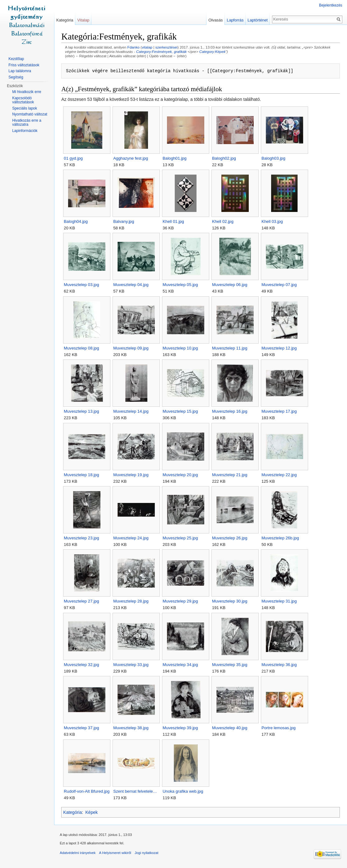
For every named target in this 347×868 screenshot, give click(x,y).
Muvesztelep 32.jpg (83, 665)
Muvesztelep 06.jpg (231, 285)
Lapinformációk (25, 131)
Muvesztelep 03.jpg (83, 285)
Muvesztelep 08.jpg (83, 348)
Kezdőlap (16, 59)
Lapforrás (235, 20)
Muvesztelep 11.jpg (231, 348)
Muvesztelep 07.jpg (280, 285)
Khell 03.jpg (273, 222)
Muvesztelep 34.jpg (181, 665)
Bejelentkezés (330, 5)
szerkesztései (167, 47)
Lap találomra (20, 71)
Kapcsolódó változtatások (23, 100)
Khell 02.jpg (224, 222)
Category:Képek (213, 52)
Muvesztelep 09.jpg (132, 348)
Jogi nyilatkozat (148, 854)
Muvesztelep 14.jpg (132, 412)
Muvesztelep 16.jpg (231, 412)
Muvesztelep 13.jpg (83, 412)
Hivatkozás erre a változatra (27, 123)
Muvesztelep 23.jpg (83, 538)
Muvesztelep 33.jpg (132, 665)
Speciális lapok (25, 108)
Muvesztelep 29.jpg (181, 601)
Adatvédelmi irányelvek (79, 854)
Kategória (74, 813)
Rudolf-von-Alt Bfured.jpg (88, 791)
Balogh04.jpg (77, 222)
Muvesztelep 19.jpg (132, 475)
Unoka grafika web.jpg (184, 791)
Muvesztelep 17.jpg (280, 412)
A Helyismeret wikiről (116, 854)
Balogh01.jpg (176, 158)
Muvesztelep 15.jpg (181, 412)
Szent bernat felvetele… (136, 791)
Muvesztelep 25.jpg (181, 538)
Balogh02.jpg (225, 158)
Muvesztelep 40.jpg (231, 728)
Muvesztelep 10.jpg (181, 348)
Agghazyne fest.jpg (132, 158)
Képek (93, 813)
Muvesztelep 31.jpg (280, 601)
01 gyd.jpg (74, 158)
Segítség (16, 77)
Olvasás (215, 20)
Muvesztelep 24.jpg (132, 538)
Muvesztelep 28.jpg (132, 601)
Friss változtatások (24, 65)
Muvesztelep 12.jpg (280, 348)
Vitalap (84, 20)
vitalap (148, 47)
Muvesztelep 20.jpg (181, 475)
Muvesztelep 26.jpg (231, 538)
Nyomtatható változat (30, 114)
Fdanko (134, 47)
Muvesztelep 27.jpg (83, 601)
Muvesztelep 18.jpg (83, 475)
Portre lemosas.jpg (280, 728)
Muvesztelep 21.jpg (231, 475)
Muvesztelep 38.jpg (132, 728)
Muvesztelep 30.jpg (231, 601)
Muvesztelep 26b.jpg (282, 538)
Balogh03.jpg (275, 158)
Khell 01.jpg (175, 222)
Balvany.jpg (125, 222)
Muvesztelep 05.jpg (181, 285)
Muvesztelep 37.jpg (83, 728)
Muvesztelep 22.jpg (280, 475)
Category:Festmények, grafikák (162, 52)
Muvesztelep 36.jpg (280, 665)
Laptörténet (257, 20)
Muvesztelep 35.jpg (231, 665)
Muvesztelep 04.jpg (132, 285)
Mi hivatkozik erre (27, 92)
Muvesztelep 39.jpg (181, 728)
